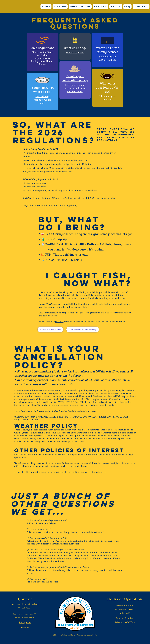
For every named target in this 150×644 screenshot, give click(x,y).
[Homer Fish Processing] (50, 330)
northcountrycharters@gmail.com (25, 604)
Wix (96, 635)
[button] (60, 7)
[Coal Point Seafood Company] (83, 330)
